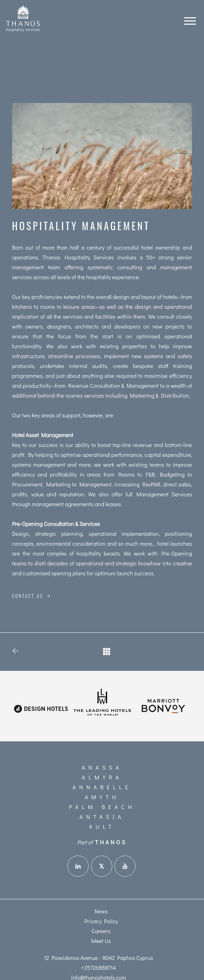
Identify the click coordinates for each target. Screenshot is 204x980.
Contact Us (32, 596)
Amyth (102, 797)
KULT (102, 826)
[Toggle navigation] (190, 19)
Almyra (102, 777)
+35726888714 (99, 967)
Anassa (102, 767)
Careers (101, 931)
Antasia (102, 817)
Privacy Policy (101, 921)
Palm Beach (102, 807)
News (101, 911)
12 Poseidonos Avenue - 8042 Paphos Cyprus (98, 958)
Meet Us (101, 941)
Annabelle (102, 787)
